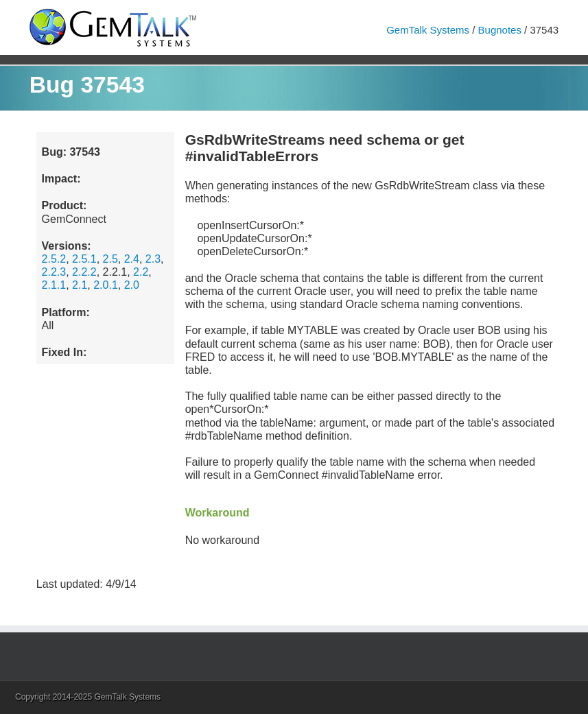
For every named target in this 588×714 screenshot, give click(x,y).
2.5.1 (84, 259)
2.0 (132, 285)
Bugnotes (500, 30)
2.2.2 (84, 272)
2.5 (110, 259)
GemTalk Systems (428, 30)
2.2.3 (54, 272)
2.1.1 (54, 285)
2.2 (141, 272)
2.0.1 (106, 285)
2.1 (80, 285)
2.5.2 (54, 259)
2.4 (132, 259)
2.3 (153, 259)
